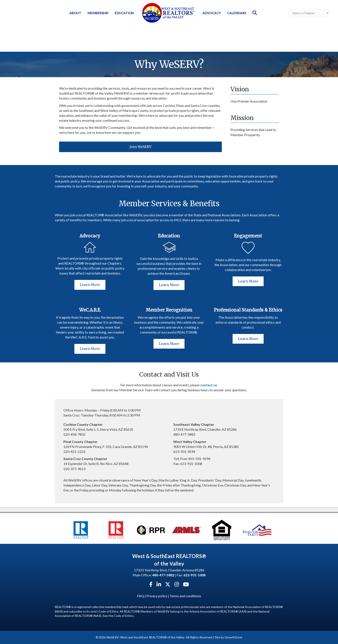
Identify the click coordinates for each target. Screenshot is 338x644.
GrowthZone (233, 637)
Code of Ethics (124, 616)
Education (124, 13)
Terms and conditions (185, 596)
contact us (209, 385)
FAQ (141, 596)
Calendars (237, 13)
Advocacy (212, 13)
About (75, 13)
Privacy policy (157, 596)
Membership (98, 13)
